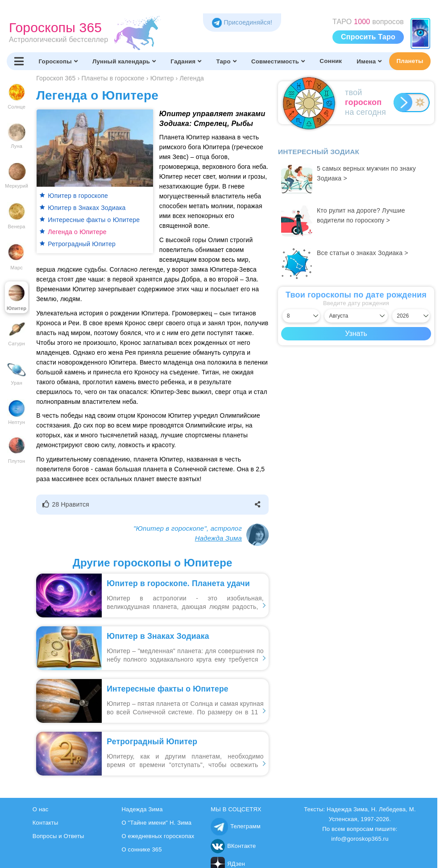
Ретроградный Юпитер (82, 244)
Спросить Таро (368, 37)
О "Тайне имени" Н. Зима (156, 823)
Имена (369, 61)
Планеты (410, 61)
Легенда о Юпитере (77, 232)
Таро (226, 61)
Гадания (186, 61)
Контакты (46, 823)
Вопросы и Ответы (58, 836)
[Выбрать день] (301, 316)
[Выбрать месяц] (356, 316)
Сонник (331, 61)
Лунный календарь (124, 61)
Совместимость (278, 61)
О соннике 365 (141, 849)
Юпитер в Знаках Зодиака (87, 208)
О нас (41, 809)
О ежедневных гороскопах (158, 836)
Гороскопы (58, 61)
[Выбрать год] (411, 316)
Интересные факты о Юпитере (94, 220)
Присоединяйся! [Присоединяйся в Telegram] (242, 22)
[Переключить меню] (19, 61)
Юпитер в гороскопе (78, 196)
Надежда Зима (218, 538)
